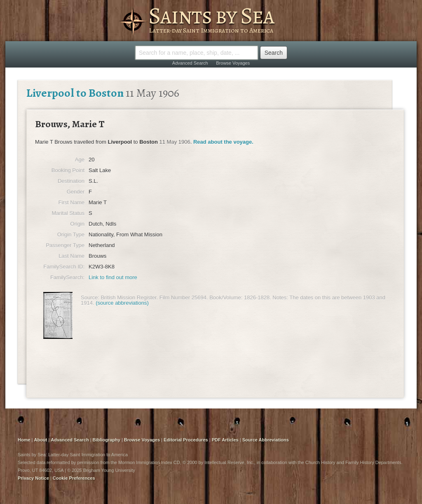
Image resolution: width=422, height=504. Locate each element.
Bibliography (107, 440)
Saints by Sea (211, 16)
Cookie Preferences (74, 478)
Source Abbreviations (266, 440)
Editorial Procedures (186, 440)
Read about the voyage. (223, 142)
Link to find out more (113, 277)
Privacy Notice (33, 478)
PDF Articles (225, 440)
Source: (90, 297)
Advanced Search (190, 63)
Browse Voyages (233, 63)
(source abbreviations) (122, 303)
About (41, 440)
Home (24, 440)
